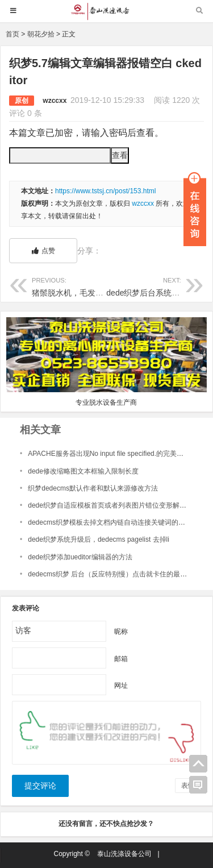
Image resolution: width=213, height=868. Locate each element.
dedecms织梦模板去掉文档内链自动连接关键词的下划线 (113, 522)
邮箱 (121, 658)
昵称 (121, 631)
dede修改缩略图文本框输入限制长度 (83, 471)
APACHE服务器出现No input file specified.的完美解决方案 (116, 454)
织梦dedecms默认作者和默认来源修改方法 (93, 488)
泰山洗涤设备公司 (124, 854)
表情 (188, 786)
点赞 (43, 251)
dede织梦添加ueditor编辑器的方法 (80, 557)
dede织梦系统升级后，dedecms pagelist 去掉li (99, 539)
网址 (121, 685)
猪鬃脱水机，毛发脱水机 (76, 286)
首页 (12, 34)
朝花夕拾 (41, 34)
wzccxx (55, 101)
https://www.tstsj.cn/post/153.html (105, 191)
